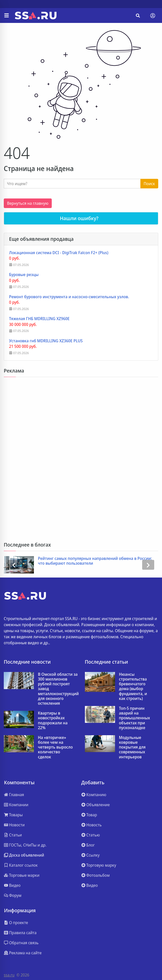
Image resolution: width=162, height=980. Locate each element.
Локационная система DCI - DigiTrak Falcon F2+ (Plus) (59, 253)
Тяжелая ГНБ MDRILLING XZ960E (39, 319)
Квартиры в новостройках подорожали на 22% (53, 720)
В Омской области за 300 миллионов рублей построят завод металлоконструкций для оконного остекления (58, 689)
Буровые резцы (24, 275)
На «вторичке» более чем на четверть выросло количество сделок (55, 747)
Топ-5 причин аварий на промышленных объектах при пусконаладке (135, 718)
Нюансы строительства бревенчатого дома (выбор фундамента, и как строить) (133, 686)
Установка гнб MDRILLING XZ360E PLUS (46, 341)
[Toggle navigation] (153, 16)
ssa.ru (9, 975)
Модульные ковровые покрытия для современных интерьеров (132, 747)
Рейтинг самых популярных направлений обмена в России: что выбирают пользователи (95, 561)
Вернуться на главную (28, 203)
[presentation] (14, 565)
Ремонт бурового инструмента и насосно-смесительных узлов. (69, 297)
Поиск (149, 184)
